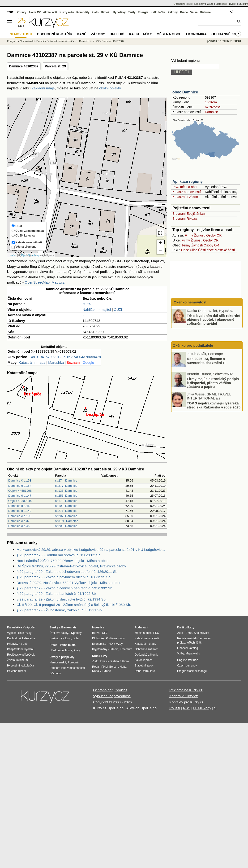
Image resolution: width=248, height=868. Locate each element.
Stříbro (124, 661)
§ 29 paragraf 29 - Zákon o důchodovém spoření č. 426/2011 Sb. (67, 572)
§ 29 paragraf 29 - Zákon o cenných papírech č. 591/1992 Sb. (65, 588)
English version (188, 660)
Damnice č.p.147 (20, 496)
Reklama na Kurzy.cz (186, 690)
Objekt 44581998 (20, 491)
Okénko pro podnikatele (193, 345)
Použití (175, 708)
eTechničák (194, 643)
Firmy (189, 235)
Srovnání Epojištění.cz (189, 214)
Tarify (132, 12)
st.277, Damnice (66, 486)
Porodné (73, 662)
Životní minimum (17, 660)
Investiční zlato (109, 661)
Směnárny (56, 638)
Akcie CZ (35, 12)
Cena (189, 633)
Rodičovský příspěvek (21, 655)
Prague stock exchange (192, 671)
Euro (68, 638)
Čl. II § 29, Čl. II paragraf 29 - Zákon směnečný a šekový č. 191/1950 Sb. (74, 605)
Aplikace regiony (188, 182)
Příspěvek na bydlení (20, 649)
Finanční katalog (188, 648)
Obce (185, 250)
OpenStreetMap (30, 255)
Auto (180, 633)
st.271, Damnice (66, 511)
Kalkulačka (158, 12)
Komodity (83, 12)
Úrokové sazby (59, 633)
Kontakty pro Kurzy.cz (186, 702)
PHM (105, 667)
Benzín (114, 667)
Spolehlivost (202, 633)
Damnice (211, 112)
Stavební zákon (144, 666)
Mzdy (119, 644)
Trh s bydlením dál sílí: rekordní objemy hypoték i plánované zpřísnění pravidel (214, 319)
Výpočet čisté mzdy (19, 633)
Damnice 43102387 (24, 66)
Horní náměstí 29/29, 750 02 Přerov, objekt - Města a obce (62, 561)
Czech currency (187, 666)
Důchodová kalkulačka (21, 638)
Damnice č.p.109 (20, 516)
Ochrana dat (103, 690)
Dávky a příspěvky (62, 657)
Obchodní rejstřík (184, 4)
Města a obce (169, 34)
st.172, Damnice (66, 501)
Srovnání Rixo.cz (185, 219)
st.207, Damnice (66, 516)
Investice (98, 627)
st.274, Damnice (66, 480)
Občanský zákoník (146, 655)
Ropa (96, 667)
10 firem (211, 102)
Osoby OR (214, 235)
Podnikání (141, 627)
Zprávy (22, 12)
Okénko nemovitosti (190, 302)
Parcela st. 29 (55, 66)
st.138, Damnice (66, 491)
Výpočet (30, 627)
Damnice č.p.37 (19, 521)
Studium (243, 4)
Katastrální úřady (145, 644)
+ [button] (160, 243)
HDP (111, 644)
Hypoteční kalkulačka (20, 666)
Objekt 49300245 (20, 501)
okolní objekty (110, 88)
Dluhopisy (98, 638)
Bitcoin (106, 12)
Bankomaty (69, 627)
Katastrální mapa (32, 362)
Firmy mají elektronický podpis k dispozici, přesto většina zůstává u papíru (213, 383)
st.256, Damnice (66, 496)
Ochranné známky (229, 34)
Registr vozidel (186, 638)
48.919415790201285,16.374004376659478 (66, 357)
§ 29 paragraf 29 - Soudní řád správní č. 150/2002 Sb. (59, 555)
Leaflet (12, 255)
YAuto (210, 4)
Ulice (194, 250)
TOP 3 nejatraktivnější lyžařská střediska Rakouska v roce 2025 (214, 405)
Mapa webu (193, 653)
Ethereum (126, 649)
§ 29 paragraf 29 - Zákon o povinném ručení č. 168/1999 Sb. (64, 577)
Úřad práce (57, 650)
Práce (184, 12)
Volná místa (68, 645)
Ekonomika (196, 34)
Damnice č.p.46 (19, 506)
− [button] (160, 251)
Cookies (121, 690)
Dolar (76, 638)
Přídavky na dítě (17, 644)
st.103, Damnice (66, 506)
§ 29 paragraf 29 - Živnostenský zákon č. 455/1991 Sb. (60, 610)
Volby (180, 653)
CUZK (119, 309)
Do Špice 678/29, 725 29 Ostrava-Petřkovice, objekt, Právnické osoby (71, 566)
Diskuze (205, 12)
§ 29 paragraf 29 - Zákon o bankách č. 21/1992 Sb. (57, 594)
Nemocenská (58, 662)
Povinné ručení (17, 671)
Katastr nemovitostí (187, 192)
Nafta (123, 667)
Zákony (173, 12)
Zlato (95, 12)
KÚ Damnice (82, 41)
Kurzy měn (67, 12)
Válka (194, 12)
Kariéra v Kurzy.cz (184, 696)
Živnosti (200, 235)
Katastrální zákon (185, 197)
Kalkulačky (140, 34)
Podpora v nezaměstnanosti (67, 668)
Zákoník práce (144, 660)
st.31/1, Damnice (67, 521)
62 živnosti (213, 107)
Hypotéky (119, 12)
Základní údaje (43, 88)
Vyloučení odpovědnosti (112, 696)
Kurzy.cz (12, 41)
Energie (143, 12)
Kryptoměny (100, 649)
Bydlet (233, 4)
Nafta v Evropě (101, 671)
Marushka (56, 362)
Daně (82, 34)
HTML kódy (202, 708)
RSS (187, 708)
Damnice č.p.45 (19, 526)
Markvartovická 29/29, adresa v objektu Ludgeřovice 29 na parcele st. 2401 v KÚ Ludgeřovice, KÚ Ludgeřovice (92, 550)
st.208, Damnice (66, 526)
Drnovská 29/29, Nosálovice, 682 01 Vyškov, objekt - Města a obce (69, 583)
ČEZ (105, 633)
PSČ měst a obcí (185, 187)
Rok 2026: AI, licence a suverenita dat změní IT (206, 361)
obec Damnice (185, 92)
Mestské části (225, 250)
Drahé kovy (100, 656)
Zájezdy (200, 4)
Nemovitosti (27, 41)
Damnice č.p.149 (20, 511)
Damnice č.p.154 (20, 486)
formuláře (149, 671)
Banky (54, 627)
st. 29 (87, 304)
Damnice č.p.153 (20, 480)
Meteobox (221, 4)
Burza (96, 633)
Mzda (69, 650)
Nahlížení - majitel (97, 309)
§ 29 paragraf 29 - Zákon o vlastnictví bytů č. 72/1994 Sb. (62, 599)
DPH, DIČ (117, 34)
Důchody (55, 673)
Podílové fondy (115, 638)
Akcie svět (50, 12)
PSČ (156, 633)
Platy (77, 650)
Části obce (206, 250)
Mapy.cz (58, 282)
